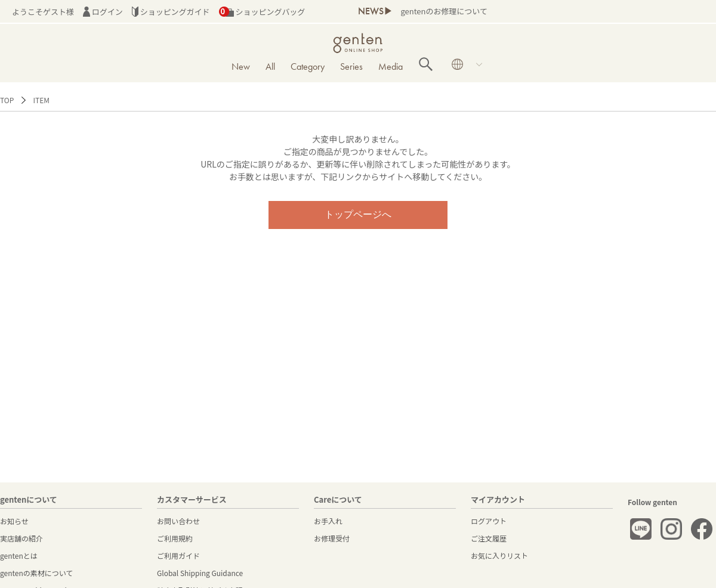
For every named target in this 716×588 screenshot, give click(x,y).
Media (391, 66)
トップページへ (358, 214)
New (241, 66)
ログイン (103, 12)
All (270, 66)
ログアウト (489, 521)
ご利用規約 (175, 538)
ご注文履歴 (489, 538)
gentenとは (19, 555)
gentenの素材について (36, 573)
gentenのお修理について (444, 11)
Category (308, 66)
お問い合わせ (178, 521)
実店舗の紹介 (21, 538)
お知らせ (14, 521)
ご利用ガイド (178, 555)
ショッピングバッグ (262, 12)
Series (351, 66)
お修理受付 (332, 538)
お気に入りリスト (499, 555)
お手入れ (328, 521)
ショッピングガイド (171, 12)
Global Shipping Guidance (200, 573)
